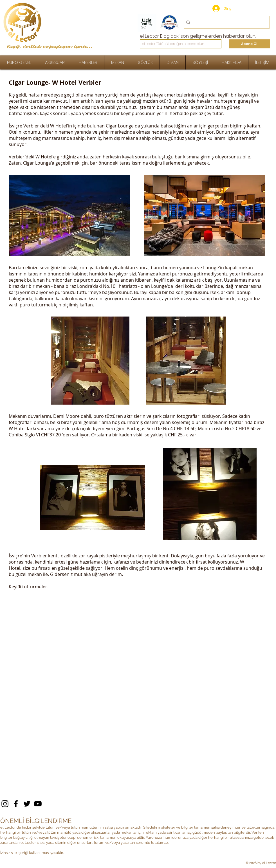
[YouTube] (38, 804)
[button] (200, 62)
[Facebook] (16, 804)
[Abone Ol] (249, 44)
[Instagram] (5, 804)
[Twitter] (27, 804)
